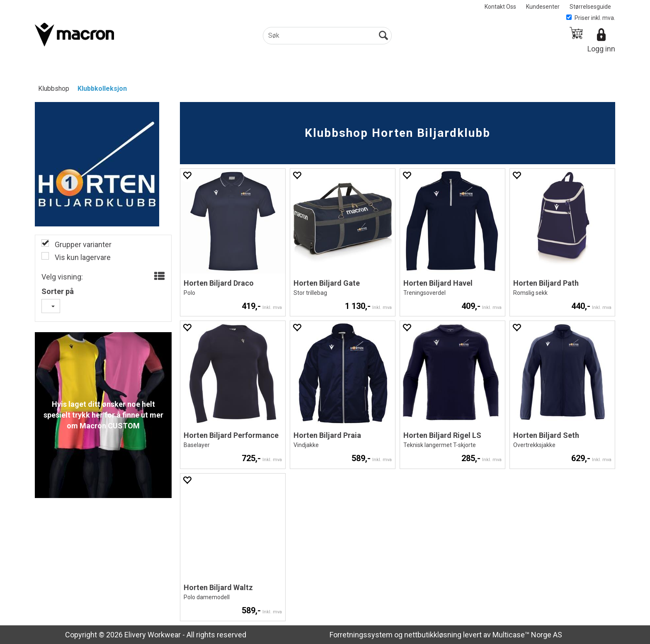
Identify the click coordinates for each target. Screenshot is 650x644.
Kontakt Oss (500, 7)
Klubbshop (54, 89)
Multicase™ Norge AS (527, 635)
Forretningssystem (361, 635)
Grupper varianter (82, 244)
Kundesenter (543, 7)
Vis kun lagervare (82, 257)
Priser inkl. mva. (591, 18)
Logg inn (601, 49)
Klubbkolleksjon (102, 89)
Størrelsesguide (590, 7)
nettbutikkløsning (433, 635)
